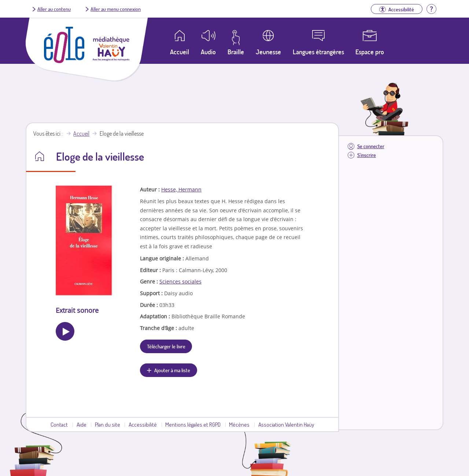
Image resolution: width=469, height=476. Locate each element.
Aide (82, 424)
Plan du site (108, 424)
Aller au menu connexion (116, 9)
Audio (208, 52)
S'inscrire (367, 155)
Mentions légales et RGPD (193, 424)
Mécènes (239, 424)
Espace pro (370, 52)
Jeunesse (268, 52)
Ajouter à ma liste (172, 370)
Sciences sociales (180, 281)
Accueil (81, 133)
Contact (59, 424)
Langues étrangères (318, 52)
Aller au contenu (54, 9)
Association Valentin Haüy (286, 424)
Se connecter (371, 146)
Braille (236, 52)
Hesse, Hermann (181, 189)
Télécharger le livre (166, 346)
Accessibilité (143, 424)
